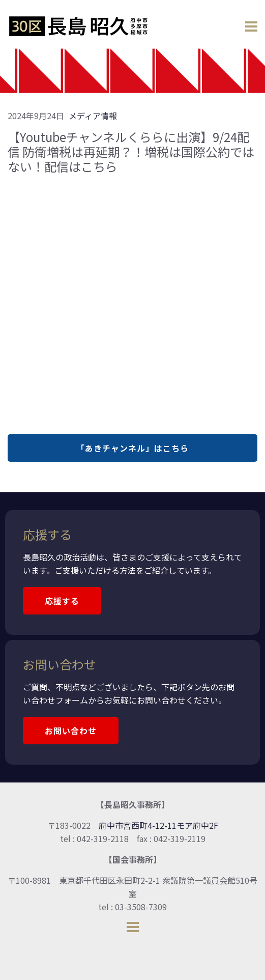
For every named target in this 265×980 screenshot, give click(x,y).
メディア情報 (93, 116)
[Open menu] (251, 24)
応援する (62, 601)
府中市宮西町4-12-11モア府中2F (158, 825)
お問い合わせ (71, 731)
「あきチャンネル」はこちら (132, 448)
